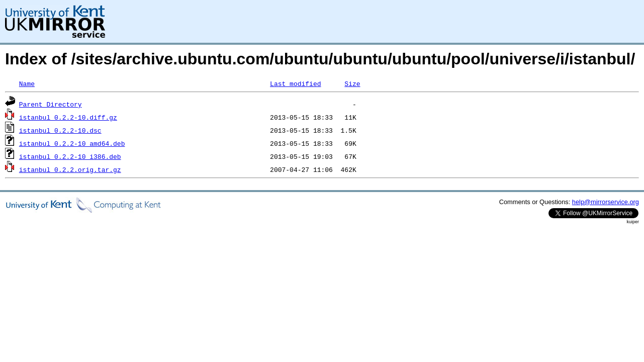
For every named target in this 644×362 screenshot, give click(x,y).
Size (352, 83)
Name (27, 83)
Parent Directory (51, 104)
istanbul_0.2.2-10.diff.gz (68, 117)
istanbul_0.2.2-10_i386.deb (70, 156)
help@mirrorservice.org (606, 202)
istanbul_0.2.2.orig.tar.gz (70, 169)
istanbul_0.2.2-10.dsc (60, 130)
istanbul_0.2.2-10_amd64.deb (72, 143)
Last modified (295, 83)
